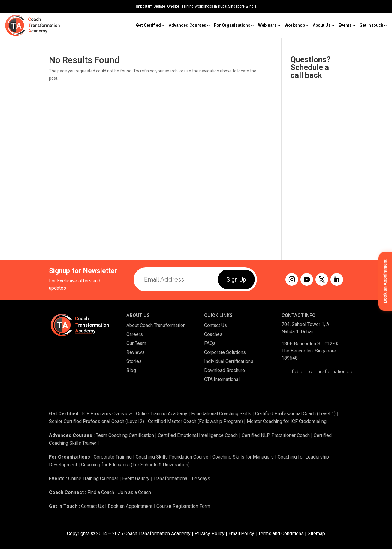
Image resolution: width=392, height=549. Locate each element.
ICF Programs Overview (107, 414)
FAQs (210, 343)
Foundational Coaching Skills (221, 414)
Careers (135, 334)
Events (345, 25)
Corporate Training (113, 457)
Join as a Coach (134, 492)
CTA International (222, 379)
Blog (131, 370)
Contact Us (216, 325)
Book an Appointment (130, 506)
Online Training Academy (162, 414)
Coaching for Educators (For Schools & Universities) (135, 465)
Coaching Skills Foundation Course (172, 457)
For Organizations (232, 25)
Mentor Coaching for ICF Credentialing (287, 421)
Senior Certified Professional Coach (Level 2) (97, 421)
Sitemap (316, 534)
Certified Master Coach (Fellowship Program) (195, 421)
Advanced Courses (187, 25)
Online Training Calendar (93, 479)
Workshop (295, 25)
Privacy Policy (210, 534)
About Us (322, 25)
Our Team (136, 343)
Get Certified (148, 25)
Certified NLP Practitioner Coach (276, 435)
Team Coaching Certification (125, 435)
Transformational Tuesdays (182, 479)
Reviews (136, 352)
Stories (134, 361)
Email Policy (241, 534)
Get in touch (371, 25)
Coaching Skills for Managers (243, 457)
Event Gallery (136, 479)
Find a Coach (101, 492)
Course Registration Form (183, 506)
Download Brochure (225, 370)
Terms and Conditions (281, 534)
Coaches (213, 334)
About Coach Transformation (156, 325)
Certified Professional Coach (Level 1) (295, 414)
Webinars (267, 25)
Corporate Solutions (225, 352)
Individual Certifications (229, 361)
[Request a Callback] (317, 157)
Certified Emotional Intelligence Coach (198, 435)
